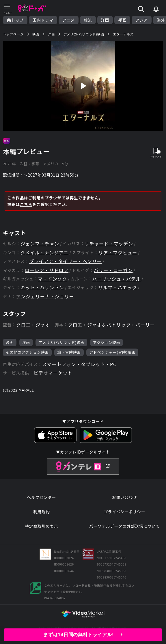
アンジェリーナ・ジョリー (45, 296)
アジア (142, 20)
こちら (26, 204)
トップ (15, 20)
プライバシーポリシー (124, 512)
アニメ (69, 20)
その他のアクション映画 (27, 352)
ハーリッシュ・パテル (116, 279)
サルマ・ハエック (117, 288)
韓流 (88, 20)
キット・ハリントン (42, 288)
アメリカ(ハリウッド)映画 (61, 342)
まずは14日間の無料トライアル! (83, 635)
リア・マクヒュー (118, 253)
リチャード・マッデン (109, 244)
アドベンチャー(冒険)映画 (112, 352)
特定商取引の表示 (41, 526)
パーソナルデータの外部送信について (124, 526)
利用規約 (42, 512)
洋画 (105, 20)
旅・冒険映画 (69, 352)
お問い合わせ (124, 497)
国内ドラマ (43, 20)
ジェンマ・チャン (40, 244)
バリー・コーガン (113, 270)
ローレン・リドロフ (47, 270)
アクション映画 (107, 342)
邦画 (122, 20)
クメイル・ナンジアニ (44, 253)
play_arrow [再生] (83, 86)
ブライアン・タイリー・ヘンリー (65, 261)
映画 (10, 342)
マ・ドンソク (52, 279)
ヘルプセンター (41, 497)
